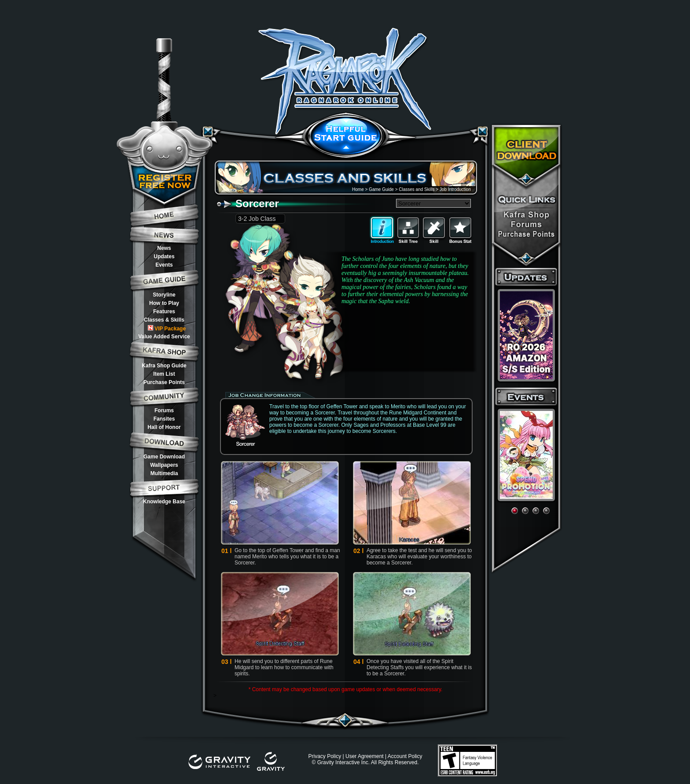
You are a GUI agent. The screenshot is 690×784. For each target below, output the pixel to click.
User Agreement (365, 756)
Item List (164, 374)
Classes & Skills (164, 320)
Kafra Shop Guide (164, 366)
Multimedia (164, 473)
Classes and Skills (417, 189)
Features (164, 311)
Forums (164, 410)
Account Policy (405, 756)
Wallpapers (164, 465)
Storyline (164, 295)
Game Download (164, 457)
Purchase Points (164, 382)
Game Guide (381, 189)
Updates (164, 256)
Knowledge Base (164, 502)
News (164, 248)
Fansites (164, 419)
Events (164, 265)
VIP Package (167, 328)
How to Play (164, 303)
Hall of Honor (164, 427)
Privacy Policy (325, 756)
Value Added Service (164, 337)
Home (358, 189)
